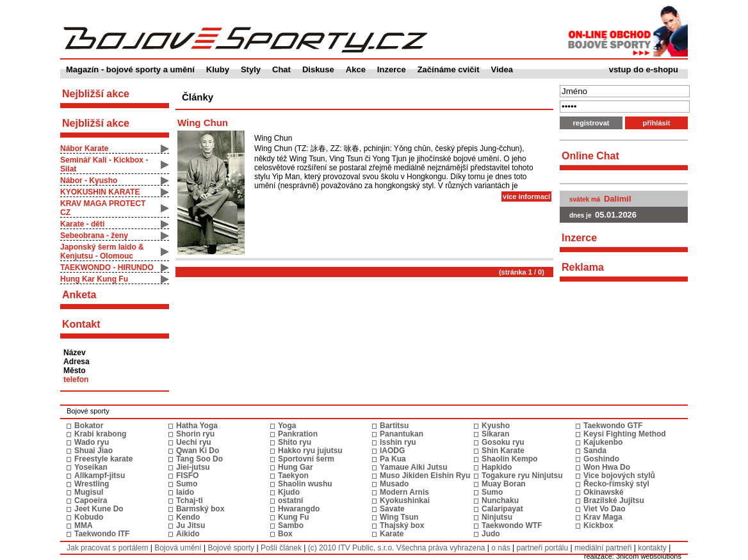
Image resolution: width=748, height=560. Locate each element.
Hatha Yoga (197, 426)
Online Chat (590, 156)
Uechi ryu (194, 442)
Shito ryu (295, 442)
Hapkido (497, 467)
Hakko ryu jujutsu (310, 451)
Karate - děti (82, 224)
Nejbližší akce (96, 123)
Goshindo (601, 459)
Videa (502, 69)
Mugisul (89, 492)
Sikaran (495, 434)
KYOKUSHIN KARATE (100, 192)
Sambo (291, 525)
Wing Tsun (399, 517)
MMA (84, 525)
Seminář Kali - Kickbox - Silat (104, 164)
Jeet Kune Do (99, 509)
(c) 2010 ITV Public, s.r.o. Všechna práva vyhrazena (397, 548)
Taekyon (293, 476)
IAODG (392, 451)
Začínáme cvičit (449, 69)
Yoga (287, 426)
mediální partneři (603, 548)
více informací (526, 196)
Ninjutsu (497, 517)
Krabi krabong (100, 434)
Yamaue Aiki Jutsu (414, 467)
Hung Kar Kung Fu (94, 279)
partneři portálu (542, 548)
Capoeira (91, 500)
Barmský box (200, 509)
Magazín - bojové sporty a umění (130, 69)
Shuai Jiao (93, 451)
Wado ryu (92, 442)
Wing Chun (203, 123)
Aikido (188, 534)
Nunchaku (500, 500)
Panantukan (402, 434)
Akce (356, 69)
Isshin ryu (398, 442)
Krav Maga (603, 517)
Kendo (188, 517)
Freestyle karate (103, 459)
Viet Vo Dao (605, 509)
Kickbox (598, 525)
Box (285, 534)
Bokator (89, 426)
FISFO (187, 476)
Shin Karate (503, 451)
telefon (76, 380)
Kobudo (89, 517)
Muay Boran (504, 484)
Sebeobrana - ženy (94, 236)
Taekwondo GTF (613, 426)
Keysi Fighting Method (625, 434)
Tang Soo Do (199, 459)
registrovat (591, 123)
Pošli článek (281, 548)
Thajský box (402, 525)
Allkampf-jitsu (100, 476)
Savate (392, 509)
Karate (392, 534)
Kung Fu (294, 517)
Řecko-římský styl (616, 484)
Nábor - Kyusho (89, 180)
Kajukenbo (603, 442)
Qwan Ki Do (198, 451)
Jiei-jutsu (193, 467)
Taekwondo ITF (102, 534)
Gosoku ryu (503, 442)
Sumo (187, 484)
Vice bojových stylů (619, 476)
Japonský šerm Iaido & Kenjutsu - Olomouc (102, 252)
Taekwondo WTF (512, 525)
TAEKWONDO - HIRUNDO (107, 268)
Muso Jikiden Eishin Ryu (425, 476)
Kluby (218, 69)
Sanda (595, 451)
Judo (491, 534)
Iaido (185, 492)
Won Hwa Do (607, 467)
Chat (281, 69)
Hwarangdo (299, 509)
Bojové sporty (231, 548)
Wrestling (92, 484)
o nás (500, 548)
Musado (394, 484)
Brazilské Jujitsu (614, 500)
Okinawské (604, 492)
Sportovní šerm (306, 459)
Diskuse (318, 69)
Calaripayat (502, 509)
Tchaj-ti (190, 500)
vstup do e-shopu (644, 69)
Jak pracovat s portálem (107, 548)
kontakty (652, 548)
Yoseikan (91, 467)
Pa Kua (393, 459)
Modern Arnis (404, 492)
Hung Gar (296, 467)
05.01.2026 (616, 215)
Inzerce (392, 69)
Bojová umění (178, 548)
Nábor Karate (84, 148)
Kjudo (289, 492)
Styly (251, 69)
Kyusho (496, 426)
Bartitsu (394, 426)
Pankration (298, 434)
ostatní (290, 500)
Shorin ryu (195, 434)
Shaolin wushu (305, 484)
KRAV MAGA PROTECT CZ (103, 208)
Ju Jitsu (191, 525)
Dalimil (618, 199)
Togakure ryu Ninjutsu (522, 476)
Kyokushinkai (405, 500)
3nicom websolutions (649, 556)
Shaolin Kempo (509, 459)
